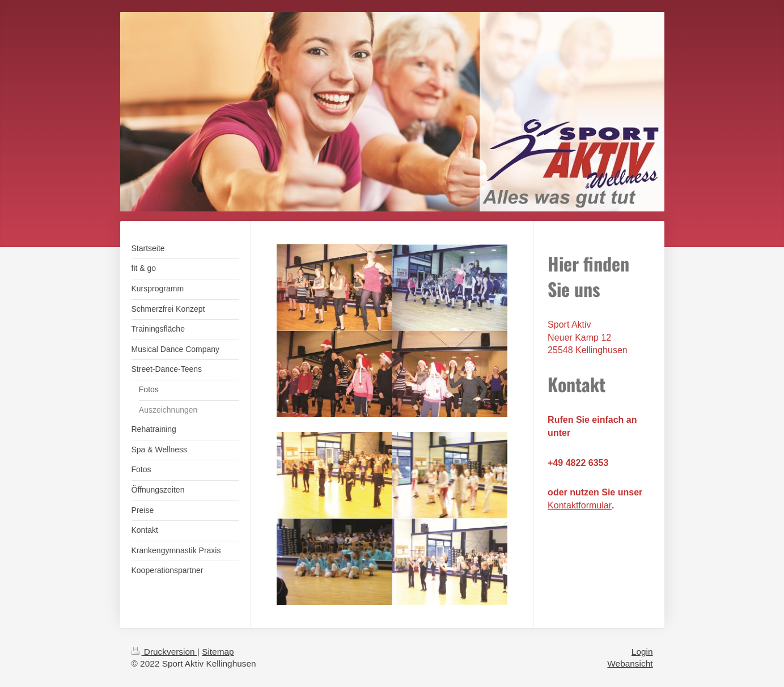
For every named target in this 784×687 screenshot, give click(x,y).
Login (642, 652)
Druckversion (164, 652)
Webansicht (630, 663)
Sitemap (218, 652)
